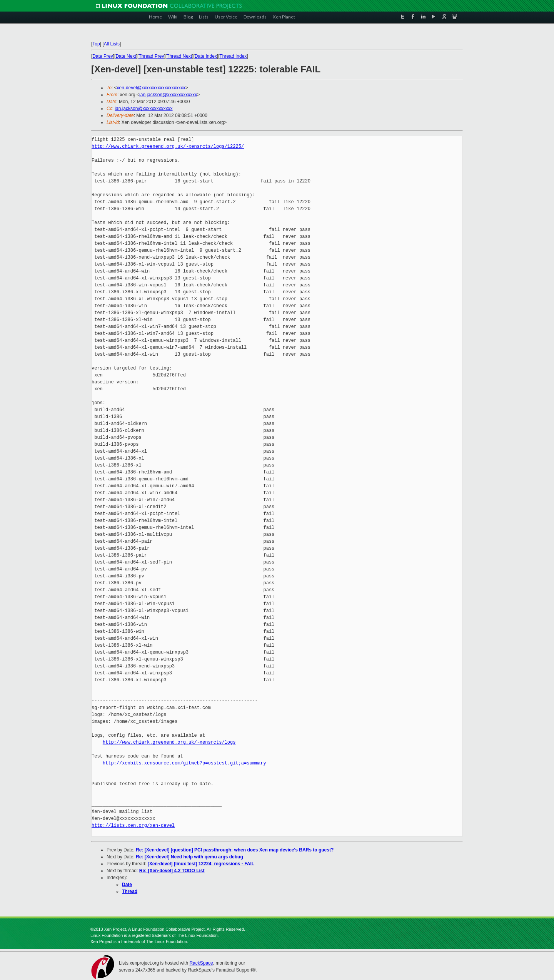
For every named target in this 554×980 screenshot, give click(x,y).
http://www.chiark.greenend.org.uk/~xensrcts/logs (169, 742)
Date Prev (103, 56)
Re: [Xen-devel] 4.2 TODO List (172, 871)
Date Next (126, 56)
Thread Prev (151, 56)
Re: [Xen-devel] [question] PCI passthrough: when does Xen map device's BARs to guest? (235, 850)
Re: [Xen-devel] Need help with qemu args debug (189, 857)
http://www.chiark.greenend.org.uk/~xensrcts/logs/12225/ (168, 146)
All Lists (112, 44)
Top (96, 44)
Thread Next (179, 56)
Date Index (206, 56)
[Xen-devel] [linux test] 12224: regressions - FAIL (201, 864)
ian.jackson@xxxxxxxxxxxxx (168, 95)
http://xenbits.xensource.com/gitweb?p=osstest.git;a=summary (184, 763)
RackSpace (201, 963)
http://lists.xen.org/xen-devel (133, 825)
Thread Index (233, 56)
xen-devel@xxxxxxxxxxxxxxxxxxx (151, 88)
